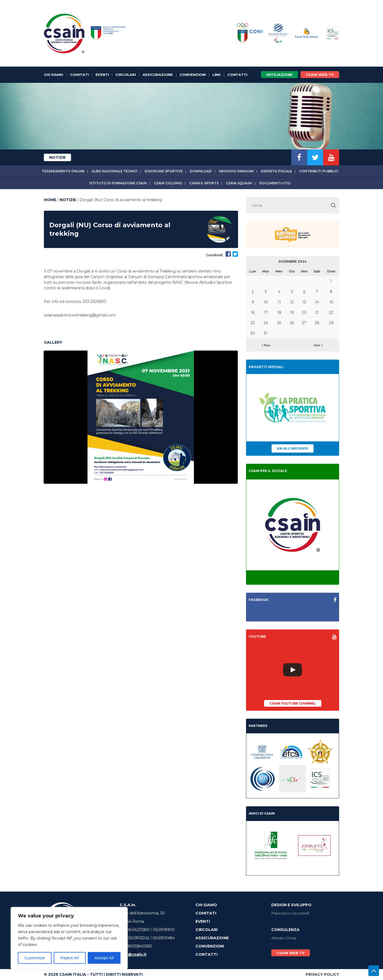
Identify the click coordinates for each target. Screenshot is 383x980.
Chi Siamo (54, 75)
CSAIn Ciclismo (168, 183)
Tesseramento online (63, 171)
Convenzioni (193, 75)
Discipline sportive (164, 171)
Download (201, 171)
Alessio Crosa (284, 938)
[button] (333, 205)
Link (217, 75)
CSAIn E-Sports (204, 183)
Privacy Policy (322, 974)
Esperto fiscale (276, 171)
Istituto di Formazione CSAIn (118, 183)
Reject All (70, 958)
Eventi (102, 75)
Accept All (104, 958)
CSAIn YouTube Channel (293, 703)
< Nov (266, 345)
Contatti (237, 75)
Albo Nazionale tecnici (115, 171)
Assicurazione (158, 75)
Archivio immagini (236, 171)
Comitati (79, 75)
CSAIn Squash (239, 183)
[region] (69, 938)
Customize (35, 958)
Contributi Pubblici (319, 171)
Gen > (318, 345)
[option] (141, 417)
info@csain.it (133, 954)
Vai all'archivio (293, 448)
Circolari (126, 75)
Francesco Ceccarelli (290, 913)
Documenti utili (275, 183)
